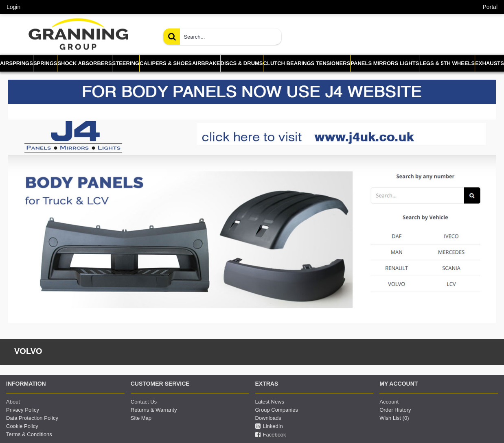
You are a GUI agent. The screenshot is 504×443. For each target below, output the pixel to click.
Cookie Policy (22, 426)
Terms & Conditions (29, 434)
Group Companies (277, 410)
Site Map (141, 418)
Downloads (268, 418)
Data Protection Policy (32, 418)
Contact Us (144, 402)
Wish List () (394, 418)
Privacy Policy (23, 410)
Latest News (270, 402)
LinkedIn (269, 426)
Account (389, 402)
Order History (395, 410)
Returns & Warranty (154, 410)
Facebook (271, 435)
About (13, 402)
